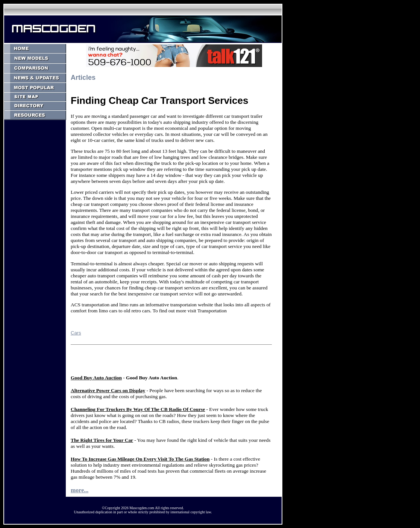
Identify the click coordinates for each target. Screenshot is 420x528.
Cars (76, 333)
